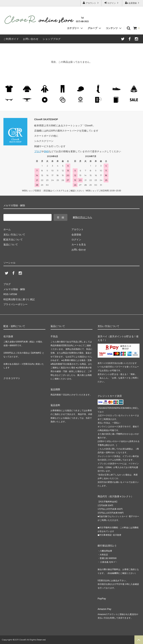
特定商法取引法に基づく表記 (19, 299)
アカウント (91, 3)
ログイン (112, 3)
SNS (46, 151)
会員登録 (133, 3)
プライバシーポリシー (15, 304)
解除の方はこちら (82, 217)
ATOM (14, 294)
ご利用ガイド (11, 39)
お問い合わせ (31, 39)
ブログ (38, 151)
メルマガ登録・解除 (14, 289)
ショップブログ (52, 39)
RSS (6, 294)
